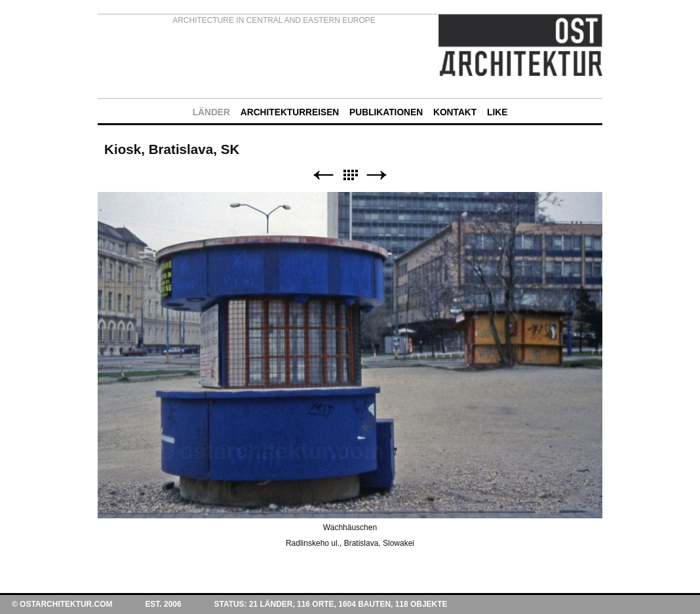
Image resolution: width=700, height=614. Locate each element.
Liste (350, 175)
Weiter (377, 175)
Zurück (323, 175)
